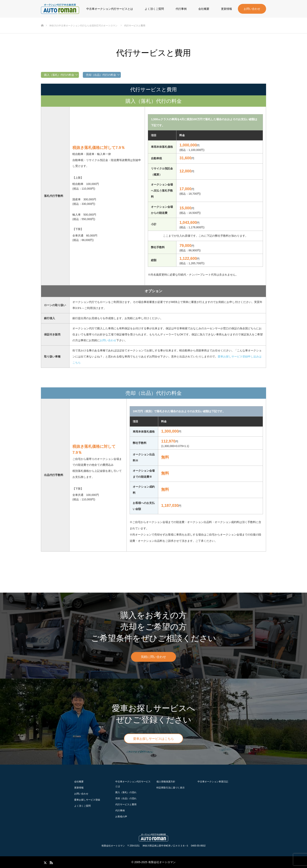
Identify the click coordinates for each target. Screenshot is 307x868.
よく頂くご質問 (154, 9)
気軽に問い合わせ (153, 657)
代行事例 (181, 9)
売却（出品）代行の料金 (101, 75)
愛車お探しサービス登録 (87, 800)
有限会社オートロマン (162, 862)
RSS (51, 862)
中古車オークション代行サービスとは (110, 9)
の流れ (126, 792)
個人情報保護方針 (166, 782)
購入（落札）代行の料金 (59, 75)
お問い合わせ (252, 9)
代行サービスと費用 (126, 804)
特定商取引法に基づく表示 (171, 788)
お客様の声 (121, 817)
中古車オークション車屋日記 (213, 782)
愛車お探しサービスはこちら (153, 739)
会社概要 (204, 9)
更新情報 (227, 9)
